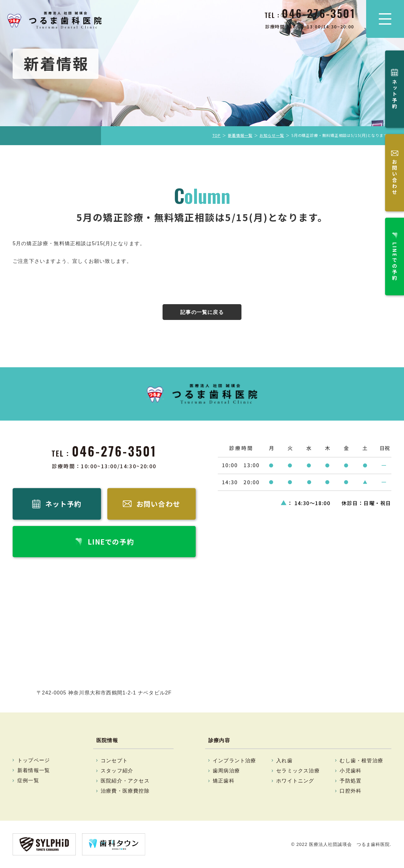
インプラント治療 (235, 761)
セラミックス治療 (298, 771)
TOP (217, 135)
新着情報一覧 (240, 135)
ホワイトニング (295, 781)
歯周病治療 (226, 771)
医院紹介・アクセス (125, 781)
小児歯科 (351, 771)
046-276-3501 (114, 451)
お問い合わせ (395, 146)
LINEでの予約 (395, 210)
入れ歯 (284, 761)
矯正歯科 (224, 781)
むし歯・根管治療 (361, 761)
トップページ (34, 760)
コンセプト (114, 761)
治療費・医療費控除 (125, 791)
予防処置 (351, 781)
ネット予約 (395, 84)
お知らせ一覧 (272, 135)
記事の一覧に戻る (202, 312)
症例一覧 (28, 781)
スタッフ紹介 (117, 771)
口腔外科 (351, 791)
